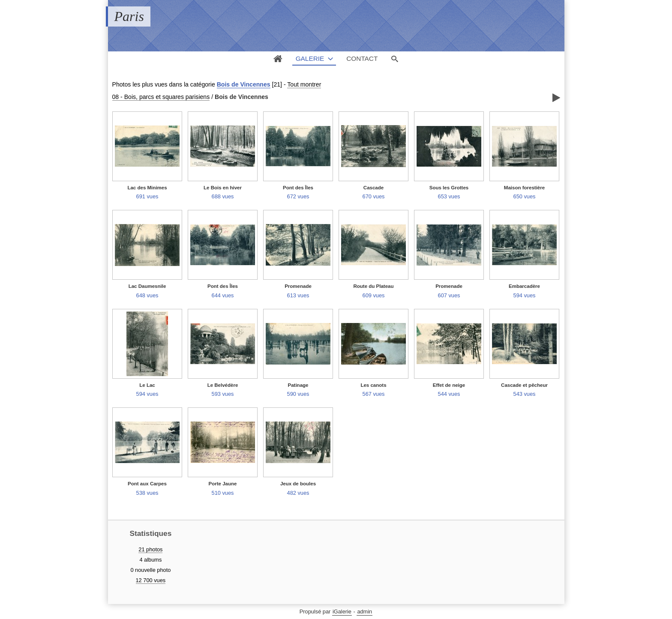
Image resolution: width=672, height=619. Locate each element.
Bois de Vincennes (244, 84)
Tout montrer (304, 84)
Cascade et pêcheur (524, 385)
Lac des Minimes (147, 188)
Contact (362, 58)
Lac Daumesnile (147, 286)
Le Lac (147, 385)
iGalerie (342, 612)
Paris (129, 16)
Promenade (298, 286)
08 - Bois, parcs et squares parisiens (161, 97)
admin (364, 612)
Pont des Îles (298, 188)
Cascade (373, 188)
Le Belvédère (223, 385)
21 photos (150, 549)
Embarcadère (524, 286)
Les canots (373, 385)
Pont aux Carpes (147, 484)
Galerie (310, 58)
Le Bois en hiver (223, 188)
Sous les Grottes (449, 188)
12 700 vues (151, 580)
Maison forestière (524, 188)
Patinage (298, 385)
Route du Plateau (373, 286)
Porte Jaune (223, 484)
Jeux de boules (298, 484)
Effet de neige (449, 385)
